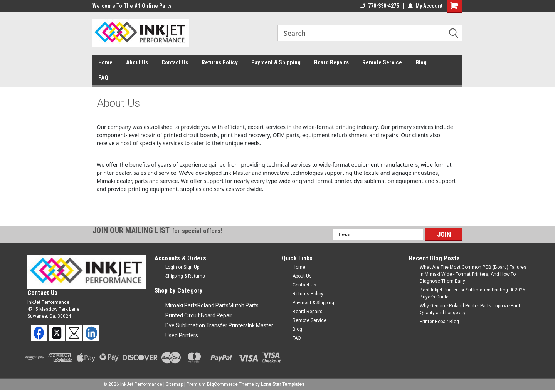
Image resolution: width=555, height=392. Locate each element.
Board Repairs (331, 62)
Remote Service (382, 62)
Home (105, 62)
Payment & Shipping (276, 62)
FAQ (103, 78)
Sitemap (174, 384)
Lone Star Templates (283, 384)
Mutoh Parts (244, 305)
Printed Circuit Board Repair (199, 315)
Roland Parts (213, 305)
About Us (137, 62)
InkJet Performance (141, 384)
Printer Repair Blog (439, 322)
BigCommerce (222, 384)
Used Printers (182, 335)
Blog (421, 62)
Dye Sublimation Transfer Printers (207, 325)
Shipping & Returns (185, 276)
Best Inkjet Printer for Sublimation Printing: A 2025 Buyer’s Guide (473, 293)
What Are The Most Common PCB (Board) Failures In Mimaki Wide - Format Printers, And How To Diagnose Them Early (473, 274)
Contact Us (175, 62)
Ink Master (261, 325)
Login (171, 267)
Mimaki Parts (181, 305)
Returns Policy (220, 62)
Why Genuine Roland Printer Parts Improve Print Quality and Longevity (470, 309)
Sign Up (191, 267)
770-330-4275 (380, 6)
